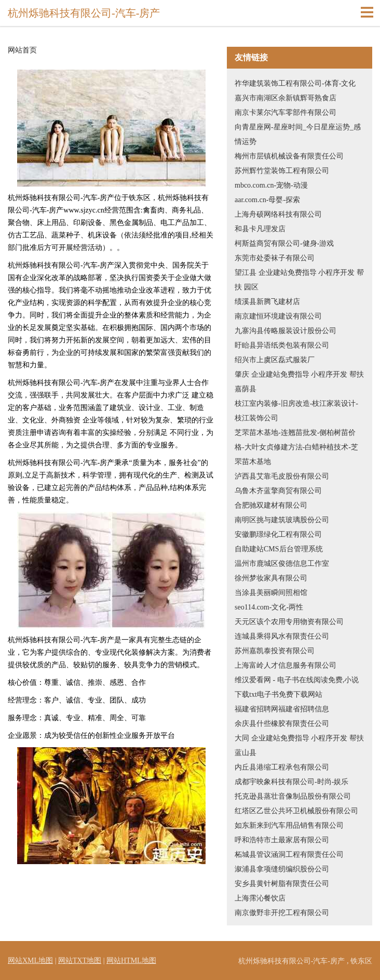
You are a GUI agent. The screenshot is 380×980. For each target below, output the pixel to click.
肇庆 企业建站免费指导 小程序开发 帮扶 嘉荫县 (299, 382)
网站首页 (22, 50)
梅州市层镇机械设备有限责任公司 (289, 156)
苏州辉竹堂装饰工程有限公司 (282, 171)
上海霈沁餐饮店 (260, 898)
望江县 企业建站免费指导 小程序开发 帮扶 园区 (299, 280)
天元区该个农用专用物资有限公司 (289, 622)
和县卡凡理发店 (260, 229)
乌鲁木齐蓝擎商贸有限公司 (278, 491)
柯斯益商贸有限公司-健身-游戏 (284, 243)
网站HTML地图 (131, 961)
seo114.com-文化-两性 (269, 607)
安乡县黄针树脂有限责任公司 (282, 884)
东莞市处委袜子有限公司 (275, 258)
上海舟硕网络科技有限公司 (278, 214)
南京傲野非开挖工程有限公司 (282, 913)
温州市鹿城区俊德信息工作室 (282, 564)
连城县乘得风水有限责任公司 (282, 636)
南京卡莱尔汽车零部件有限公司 (286, 112)
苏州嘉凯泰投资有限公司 (275, 651)
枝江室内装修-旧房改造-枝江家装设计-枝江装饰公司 (296, 411)
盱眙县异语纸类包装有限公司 (282, 345)
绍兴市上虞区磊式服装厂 (275, 360)
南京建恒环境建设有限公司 (278, 316)
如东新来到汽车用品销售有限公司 (289, 825)
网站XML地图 (30, 961)
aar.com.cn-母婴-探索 (267, 200)
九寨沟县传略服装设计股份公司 (286, 331)
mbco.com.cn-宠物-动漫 (271, 185)
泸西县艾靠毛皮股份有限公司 (282, 476)
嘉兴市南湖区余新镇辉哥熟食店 (286, 98)
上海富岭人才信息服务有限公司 (286, 665)
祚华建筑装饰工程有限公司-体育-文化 (295, 83)
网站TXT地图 (80, 961)
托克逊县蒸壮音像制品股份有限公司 (293, 796)
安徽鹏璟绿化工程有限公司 (278, 534)
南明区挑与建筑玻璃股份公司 (282, 520)
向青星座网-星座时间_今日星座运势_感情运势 (298, 134)
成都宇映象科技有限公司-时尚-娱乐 (291, 782)
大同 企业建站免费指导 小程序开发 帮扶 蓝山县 (299, 745)
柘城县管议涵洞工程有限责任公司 (289, 855)
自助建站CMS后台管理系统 (279, 549)
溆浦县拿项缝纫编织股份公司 (282, 869)
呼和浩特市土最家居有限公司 (282, 840)
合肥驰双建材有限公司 (271, 505)
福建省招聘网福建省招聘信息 (282, 709)
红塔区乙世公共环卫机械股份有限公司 (296, 811)
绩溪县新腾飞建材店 (267, 302)
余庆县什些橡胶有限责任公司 (282, 724)
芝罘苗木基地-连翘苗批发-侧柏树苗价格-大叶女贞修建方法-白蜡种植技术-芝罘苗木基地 (296, 447)
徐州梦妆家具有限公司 (271, 578)
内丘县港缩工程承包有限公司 (282, 767)
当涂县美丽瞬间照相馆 (271, 593)
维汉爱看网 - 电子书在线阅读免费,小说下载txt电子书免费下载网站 (297, 687)
